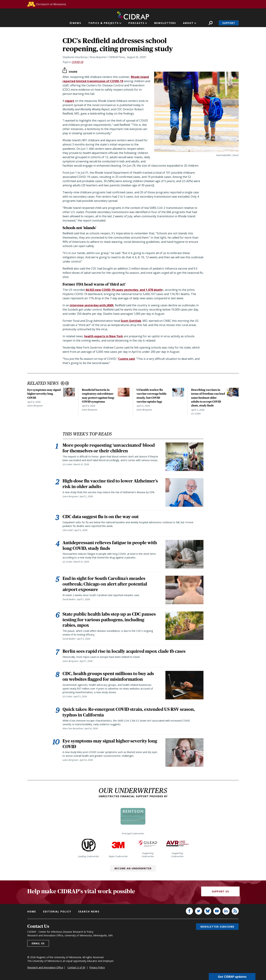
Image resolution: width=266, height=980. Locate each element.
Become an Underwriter (133, 869)
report (70, 101)
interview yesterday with (91, 305)
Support (229, 23)
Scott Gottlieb (131, 321)
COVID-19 (78, 62)
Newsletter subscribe (217, 927)
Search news (89, 912)
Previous (63, 383)
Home (32, 912)
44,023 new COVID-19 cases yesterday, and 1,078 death (124, 290)
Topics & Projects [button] (103, 23)
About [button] (188, 23)
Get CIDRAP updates (232, 976)
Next (67, 383)
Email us (38, 944)
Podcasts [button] (136, 23)
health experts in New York (104, 336)
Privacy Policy (97, 968)
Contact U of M (76, 968)
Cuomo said (126, 359)
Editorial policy (57, 912)
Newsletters (165, 23)
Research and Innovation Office (45, 968)
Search (211, 23)
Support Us (220, 892)
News (77, 23)
